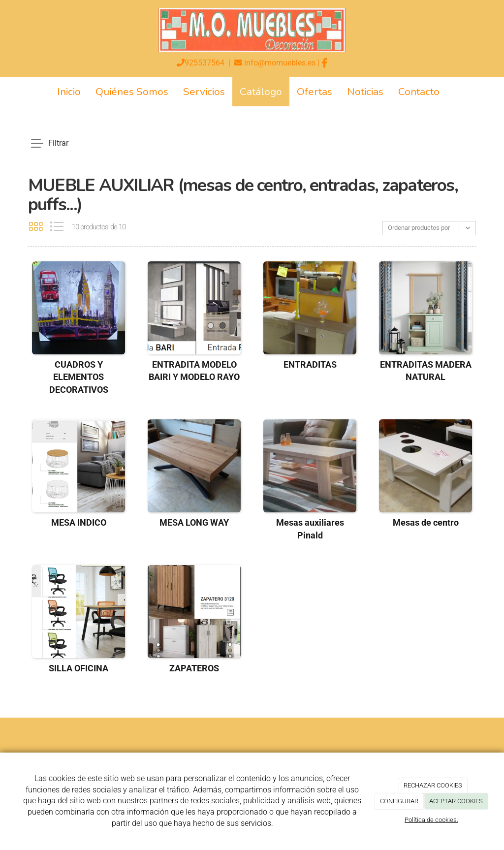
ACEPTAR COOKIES (456, 801)
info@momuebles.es (280, 63)
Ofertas (315, 92)
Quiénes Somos (132, 92)
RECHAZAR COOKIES (433, 785)
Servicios (204, 92)
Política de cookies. (431, 820)
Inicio (69, 92)
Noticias (365, 92)
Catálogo (261, 92)
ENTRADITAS (310, 364)
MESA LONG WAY (194, 522)
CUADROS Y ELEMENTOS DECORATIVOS (79, 377)
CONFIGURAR (399, 801)
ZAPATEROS (194, 668)
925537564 (205, 63)
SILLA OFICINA (79, 668)
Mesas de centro (426, 522)
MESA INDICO (79, 522)
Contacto (419, 92)
